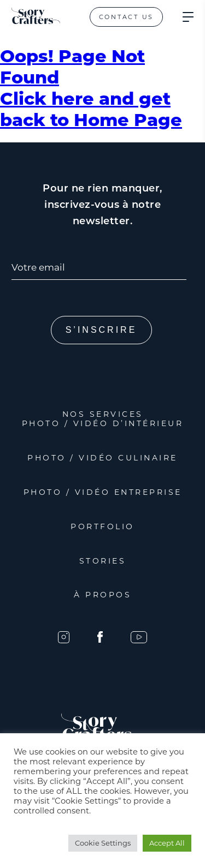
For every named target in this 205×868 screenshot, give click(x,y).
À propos (102, 595)
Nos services (103, 414)
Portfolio (102, 526)
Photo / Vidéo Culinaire (102, 458)
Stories (103, 561)
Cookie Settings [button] (103, 843)
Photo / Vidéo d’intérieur (103, 423)
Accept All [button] (167, 843)
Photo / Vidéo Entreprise (103, 492)
